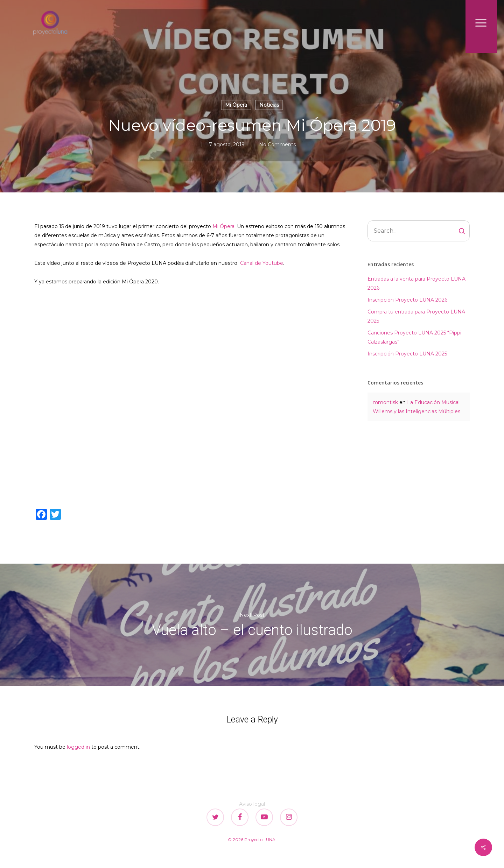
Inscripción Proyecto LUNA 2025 (407, 354)
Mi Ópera (236, 105)
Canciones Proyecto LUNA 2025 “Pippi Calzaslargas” (414, 337)
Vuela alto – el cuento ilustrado (252, 625)
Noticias (269, 105)
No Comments (277, 144)
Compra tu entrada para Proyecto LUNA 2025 (416, 316)
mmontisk (385, 402)
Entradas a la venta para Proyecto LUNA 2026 (416, 283)
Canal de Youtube (262, 263)
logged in (78, 747)
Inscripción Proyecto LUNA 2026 (407, 300)
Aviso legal (252, 804)
